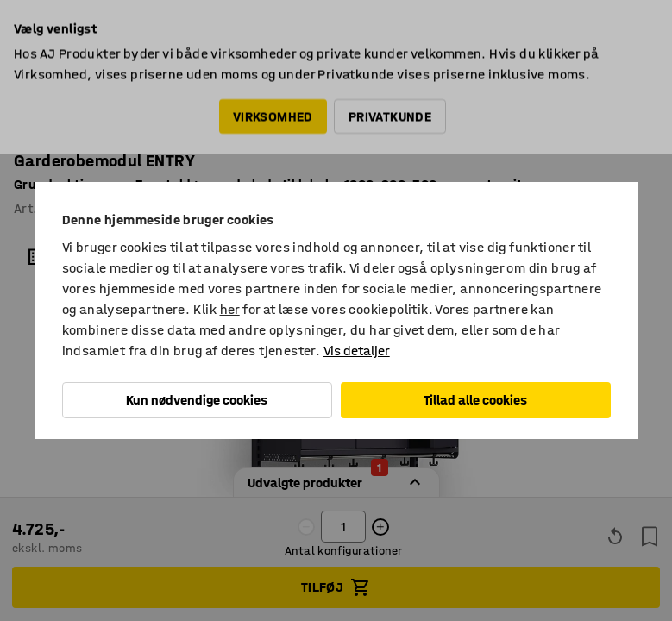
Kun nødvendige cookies (197, 400)
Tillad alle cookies (475, 400)
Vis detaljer (357, 351)
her (230, 309)
